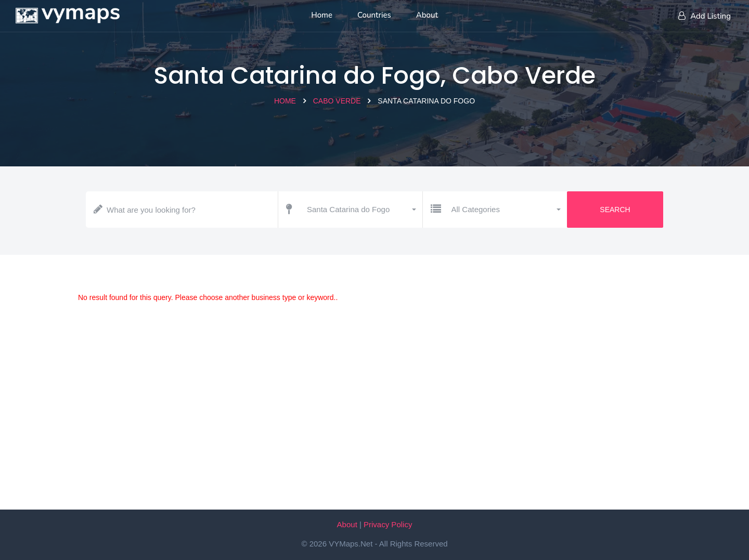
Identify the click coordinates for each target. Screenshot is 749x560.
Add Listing (705, 16)
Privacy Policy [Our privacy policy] (388, 524)
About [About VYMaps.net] (347, 524)
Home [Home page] (322, 15)
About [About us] (427, 15)
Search (615, 210)
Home (285, 101)
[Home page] (68, 13)
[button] (361, 210)
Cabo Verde (337, 101)
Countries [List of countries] (374, 15)
